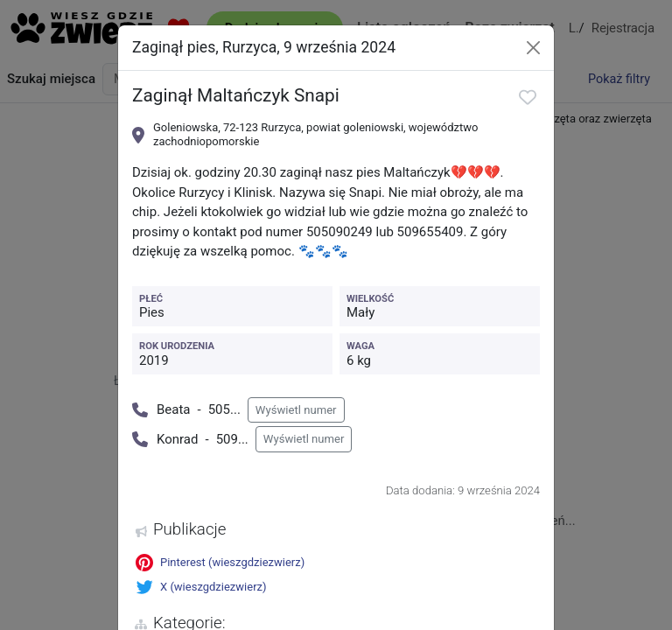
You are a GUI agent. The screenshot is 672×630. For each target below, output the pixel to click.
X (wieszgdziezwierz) (201, 587)
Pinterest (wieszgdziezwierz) (220, 563)
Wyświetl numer (296, 410)
